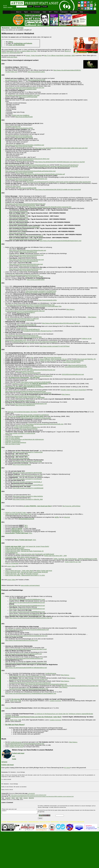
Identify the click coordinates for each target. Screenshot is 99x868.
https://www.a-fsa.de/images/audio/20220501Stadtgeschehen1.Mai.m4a (31, 618)
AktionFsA (31, 798)
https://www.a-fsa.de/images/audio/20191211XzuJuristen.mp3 (80, 686)
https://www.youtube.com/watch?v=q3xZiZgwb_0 (27, 482)
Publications (64, 12)
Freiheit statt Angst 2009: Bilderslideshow (18, 549)
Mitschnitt (67, 517)
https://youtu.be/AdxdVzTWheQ (19, 218)
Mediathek (8, 798)
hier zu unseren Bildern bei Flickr (27, 51)
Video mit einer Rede (12, 514)
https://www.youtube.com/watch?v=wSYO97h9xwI (55, 346)
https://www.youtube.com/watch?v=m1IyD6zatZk (27, 479)
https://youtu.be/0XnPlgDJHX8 (18, 224)
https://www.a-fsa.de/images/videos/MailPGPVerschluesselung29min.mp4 (27, 165)
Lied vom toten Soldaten (13, 438)
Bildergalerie (10, 51)
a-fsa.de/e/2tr (32, 793)
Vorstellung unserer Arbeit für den (30, 384)
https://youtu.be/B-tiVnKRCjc (24, 368)
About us (19, 12)
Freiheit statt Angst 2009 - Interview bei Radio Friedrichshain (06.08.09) (27, 572)
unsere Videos (11, 566)
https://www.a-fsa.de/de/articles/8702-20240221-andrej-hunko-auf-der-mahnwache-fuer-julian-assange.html (59, 182)
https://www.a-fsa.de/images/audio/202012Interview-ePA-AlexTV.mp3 (26, 649)
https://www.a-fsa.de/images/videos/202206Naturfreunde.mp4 (28, 250)
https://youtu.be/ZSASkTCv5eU (19, 221)
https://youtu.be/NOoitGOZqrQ (24, 160)
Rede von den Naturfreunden (14, 436)
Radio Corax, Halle (16, 701)
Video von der (25, 416)
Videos (13, 798)
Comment (20, 812)
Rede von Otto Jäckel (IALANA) (15, 548)
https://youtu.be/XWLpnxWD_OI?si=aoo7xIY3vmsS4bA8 (26, 236)
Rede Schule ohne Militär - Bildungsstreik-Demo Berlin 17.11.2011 (25, 575)
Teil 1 (26, 525)
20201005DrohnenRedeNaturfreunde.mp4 (43, 370)
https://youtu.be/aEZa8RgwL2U (30, 329)
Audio (17, 798)
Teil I (17, 530)
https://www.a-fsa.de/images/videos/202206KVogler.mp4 (26, 264)
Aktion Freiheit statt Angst (44, 571)
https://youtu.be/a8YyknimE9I (24, 173)
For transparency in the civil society (77, 822)
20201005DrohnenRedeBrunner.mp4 (73, 374)
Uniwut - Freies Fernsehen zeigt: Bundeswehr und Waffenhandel (35, 554)
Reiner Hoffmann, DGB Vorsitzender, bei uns (53, 359)
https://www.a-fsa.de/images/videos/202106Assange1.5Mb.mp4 (61, 323)
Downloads (74, 12)
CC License (4, 822)
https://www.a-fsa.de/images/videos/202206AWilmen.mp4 (26, 255)
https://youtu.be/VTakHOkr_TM (86, 359)
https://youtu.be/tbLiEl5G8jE (18, 233)
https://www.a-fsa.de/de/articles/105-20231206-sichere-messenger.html (50, 207)
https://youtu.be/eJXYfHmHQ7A (29, 266)
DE (4, 6)
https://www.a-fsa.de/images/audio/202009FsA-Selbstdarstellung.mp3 (26, 668)
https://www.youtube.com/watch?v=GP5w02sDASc (36, 393)
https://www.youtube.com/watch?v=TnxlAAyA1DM (28, 452)
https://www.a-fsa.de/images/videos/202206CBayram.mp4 (26, 260)
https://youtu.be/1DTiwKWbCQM (27, 325)
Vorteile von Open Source (13, 186)
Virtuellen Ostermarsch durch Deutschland (73, 390)
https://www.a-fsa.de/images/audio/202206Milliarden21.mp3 (27, 612)
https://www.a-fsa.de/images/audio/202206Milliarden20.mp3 (27, 609)
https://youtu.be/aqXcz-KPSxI (24, 128)
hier (28, 346)
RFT (50, 12)
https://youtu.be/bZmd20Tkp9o (22, 464)
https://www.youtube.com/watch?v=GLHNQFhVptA (41, 291)
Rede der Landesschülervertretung (16, 443)
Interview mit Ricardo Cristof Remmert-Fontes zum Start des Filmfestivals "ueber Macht (33, 717)
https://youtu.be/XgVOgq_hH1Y (19, 215)
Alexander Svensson (32, 574)
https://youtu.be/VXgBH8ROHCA (25, 405)
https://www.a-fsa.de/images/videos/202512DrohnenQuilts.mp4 (45, 424)
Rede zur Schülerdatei (12, 563)
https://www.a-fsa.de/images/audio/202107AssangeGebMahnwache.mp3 (27, 630)
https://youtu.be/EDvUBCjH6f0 (24, 426)
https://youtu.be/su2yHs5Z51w (28, 429)
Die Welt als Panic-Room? (15, 725)
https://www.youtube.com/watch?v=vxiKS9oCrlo (35, 415)
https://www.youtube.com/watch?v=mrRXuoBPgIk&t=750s (44, 306)
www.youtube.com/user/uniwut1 (30, 585)
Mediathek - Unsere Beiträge (13, 28)
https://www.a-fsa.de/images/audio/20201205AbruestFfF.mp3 (23, 654)
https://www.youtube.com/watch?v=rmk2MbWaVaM (28, 488)
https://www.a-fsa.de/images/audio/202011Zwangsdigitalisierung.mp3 (26, 663)
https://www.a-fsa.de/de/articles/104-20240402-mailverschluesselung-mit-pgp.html (53, 166)
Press (56, 12)
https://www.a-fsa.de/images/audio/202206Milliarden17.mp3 (27, 599)
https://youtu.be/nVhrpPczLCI (28, 257)
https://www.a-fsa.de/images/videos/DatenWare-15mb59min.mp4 (25, 145)
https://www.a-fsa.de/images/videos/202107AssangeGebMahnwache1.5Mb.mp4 (40, 310)
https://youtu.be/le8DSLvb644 (28, 89)
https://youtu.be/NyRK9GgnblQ (18, 212)
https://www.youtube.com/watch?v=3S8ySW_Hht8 (28, 499)
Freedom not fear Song (16, 747)
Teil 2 (26, 527)
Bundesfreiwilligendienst (34, 822)
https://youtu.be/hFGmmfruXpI (77, 365)
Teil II (17, 532)
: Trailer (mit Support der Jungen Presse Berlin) (27, 546)
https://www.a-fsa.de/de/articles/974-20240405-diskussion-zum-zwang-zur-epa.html (60, 162)
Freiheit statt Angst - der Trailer (14, 574)
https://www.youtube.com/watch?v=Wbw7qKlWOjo (28, 496)
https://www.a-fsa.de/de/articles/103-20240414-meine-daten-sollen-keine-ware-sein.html (61, 148)
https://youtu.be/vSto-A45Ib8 (24, 146)
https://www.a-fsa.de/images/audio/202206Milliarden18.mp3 (27, 603)
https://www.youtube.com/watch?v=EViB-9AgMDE (36, 382)
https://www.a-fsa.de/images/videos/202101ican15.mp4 (22, 336)
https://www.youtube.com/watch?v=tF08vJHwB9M (36, 418)
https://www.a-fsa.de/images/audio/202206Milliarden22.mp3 (27, 615)
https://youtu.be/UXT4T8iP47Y (26, 312)
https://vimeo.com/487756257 (72, 362)
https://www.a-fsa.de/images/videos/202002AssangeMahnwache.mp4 (26, 404)
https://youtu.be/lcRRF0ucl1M (28, 252)
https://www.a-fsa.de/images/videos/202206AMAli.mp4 (25, 269)
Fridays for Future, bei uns (48, 361)
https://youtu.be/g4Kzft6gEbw (32, 385)
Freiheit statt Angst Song (17, 745)
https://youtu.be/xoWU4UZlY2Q (29, 261)
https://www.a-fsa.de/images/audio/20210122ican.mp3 (21, 640)
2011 (19, 533)
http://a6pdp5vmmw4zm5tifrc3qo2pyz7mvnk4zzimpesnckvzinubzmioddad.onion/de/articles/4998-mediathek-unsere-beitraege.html (41, 796)
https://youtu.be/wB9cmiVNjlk (28, 188)
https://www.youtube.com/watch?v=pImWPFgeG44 (41, 292)
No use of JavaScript (64, 822)
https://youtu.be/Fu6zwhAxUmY (69, 165)
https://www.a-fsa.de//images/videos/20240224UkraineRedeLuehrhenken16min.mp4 (30, 171)
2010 (25, 540)
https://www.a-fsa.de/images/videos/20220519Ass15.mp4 (22, 275)
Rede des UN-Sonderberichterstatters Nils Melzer (22, 412)
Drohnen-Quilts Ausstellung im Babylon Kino (27, 427)
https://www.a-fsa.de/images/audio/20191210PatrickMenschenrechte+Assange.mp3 (39, 682)
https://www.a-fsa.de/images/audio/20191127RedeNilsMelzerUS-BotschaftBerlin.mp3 (31, 693)
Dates (44, 12)
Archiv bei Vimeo (12, 57)
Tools (81, 12)
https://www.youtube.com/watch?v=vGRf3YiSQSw (20, 433)
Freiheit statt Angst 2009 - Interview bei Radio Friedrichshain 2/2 (24, 551)
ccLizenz (26, 798)
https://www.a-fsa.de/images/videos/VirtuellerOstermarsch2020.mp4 (26, 391)
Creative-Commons (55, 701)
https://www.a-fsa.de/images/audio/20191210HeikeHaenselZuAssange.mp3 (39, 676)
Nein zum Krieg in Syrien (13, 444)
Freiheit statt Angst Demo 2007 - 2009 (55, 556)
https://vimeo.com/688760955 (36, 280)
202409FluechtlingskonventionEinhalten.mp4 (19, 136)
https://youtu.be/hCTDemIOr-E (24, 371)
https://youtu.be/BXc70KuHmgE (29, 270)
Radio (21, 798)
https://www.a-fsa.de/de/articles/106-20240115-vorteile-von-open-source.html (58, 190)
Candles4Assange (51, 673)
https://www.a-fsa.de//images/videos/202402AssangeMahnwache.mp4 (26, 179)
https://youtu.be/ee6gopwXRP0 (31, 373)
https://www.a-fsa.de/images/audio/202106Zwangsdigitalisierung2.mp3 (26, 636)
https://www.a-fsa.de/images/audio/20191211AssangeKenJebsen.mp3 (46, 684)
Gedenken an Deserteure (13, 441)
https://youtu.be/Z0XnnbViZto (75, 361)
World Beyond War (55, 822)
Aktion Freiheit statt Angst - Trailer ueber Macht (19, 571)
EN (6, 6)
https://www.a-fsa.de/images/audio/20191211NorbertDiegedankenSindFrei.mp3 (38, 688)
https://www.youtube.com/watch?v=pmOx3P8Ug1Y (28, 485)
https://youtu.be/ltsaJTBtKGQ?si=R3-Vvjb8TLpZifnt (24, 227)
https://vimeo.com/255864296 (20, 458)
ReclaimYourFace (22, 328)
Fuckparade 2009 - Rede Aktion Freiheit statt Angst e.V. (22, 557)
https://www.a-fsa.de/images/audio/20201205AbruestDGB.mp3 (24, 658)
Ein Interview (16, 699)
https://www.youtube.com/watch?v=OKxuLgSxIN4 (28, 476)
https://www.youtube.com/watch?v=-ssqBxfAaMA (30, 397)
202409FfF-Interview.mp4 (13, 126)
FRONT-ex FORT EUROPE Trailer (16, 513)
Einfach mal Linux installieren (21, 115)
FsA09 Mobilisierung (11, 553)
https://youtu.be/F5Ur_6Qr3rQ (34, 277)
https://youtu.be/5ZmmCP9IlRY (33, 337)
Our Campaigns (35, 12)
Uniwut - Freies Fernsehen (34, 56)
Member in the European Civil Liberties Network (17, 822)
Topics (26, 12)
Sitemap (5, 7)
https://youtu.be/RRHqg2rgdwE (28, 97)
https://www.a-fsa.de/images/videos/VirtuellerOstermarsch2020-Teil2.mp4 (38, 395)
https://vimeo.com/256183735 (20, 455)
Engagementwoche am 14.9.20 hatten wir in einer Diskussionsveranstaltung (35, 342)
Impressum (10, 7)
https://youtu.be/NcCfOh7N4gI (18, 230)
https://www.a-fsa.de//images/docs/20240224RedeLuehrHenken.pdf (45, 174)
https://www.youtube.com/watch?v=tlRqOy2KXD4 (20, 401)
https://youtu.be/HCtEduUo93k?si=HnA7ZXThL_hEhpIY (26, 239)
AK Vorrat (67, 768)
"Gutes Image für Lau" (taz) (73, 562)
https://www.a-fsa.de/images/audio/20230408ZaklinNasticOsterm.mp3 (60, 241)
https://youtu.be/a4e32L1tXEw (48, 300)
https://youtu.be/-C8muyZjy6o (52, 357)
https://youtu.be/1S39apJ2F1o (43, 376)
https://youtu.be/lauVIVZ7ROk (36, 80)
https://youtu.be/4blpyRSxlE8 (24, 117)
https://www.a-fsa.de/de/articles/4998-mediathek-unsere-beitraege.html (29, 795)
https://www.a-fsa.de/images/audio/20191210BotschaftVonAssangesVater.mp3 (42, 679)
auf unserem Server (11, 80)
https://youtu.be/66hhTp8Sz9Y (24, 180)
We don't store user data (45, 822)
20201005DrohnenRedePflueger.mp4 (76, 367)
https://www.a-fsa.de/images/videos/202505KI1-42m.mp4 (22, 95)
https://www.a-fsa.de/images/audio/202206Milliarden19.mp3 (27, 606)
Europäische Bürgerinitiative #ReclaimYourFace (38, 331)
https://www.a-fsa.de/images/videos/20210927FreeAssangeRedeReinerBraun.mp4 (30, 305)
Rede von (8, 708)
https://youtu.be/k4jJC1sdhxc (36, 72)
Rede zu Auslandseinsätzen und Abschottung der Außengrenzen (25, 439)
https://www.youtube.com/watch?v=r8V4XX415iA (27, 473)
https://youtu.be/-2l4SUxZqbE (26, 320)
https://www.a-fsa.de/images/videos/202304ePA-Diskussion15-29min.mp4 (27, 159)
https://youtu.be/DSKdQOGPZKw (25, 205)
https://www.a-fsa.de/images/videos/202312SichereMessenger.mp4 (25, 204)
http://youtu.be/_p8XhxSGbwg (71, 506)
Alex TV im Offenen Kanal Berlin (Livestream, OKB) (60, 56)
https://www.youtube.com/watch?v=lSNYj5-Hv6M (27, 461)
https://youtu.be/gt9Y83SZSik (24, 137)
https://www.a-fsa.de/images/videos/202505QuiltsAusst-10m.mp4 (25, 88)
